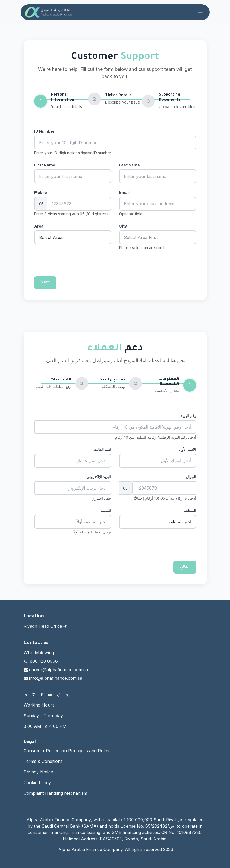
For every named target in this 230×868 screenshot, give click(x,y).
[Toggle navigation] (200, 12)
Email (124, 192)
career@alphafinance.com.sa (58, 670)
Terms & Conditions (43, 761)
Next (45, 283)
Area (39, 226)
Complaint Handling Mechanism (55, 793)
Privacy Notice (38, 772)
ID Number (44, 131)
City (123, 226)
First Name (45, 165)
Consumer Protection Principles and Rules (66, 751)
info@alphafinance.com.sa (56, 678)
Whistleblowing (39, 653)
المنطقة (190, 510)
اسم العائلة (103, 449)
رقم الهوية (188, 416)
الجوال (191, 477)
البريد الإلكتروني (99, 477)
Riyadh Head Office (45, 626)
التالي (185, 567)
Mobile (41, 192)
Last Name (129, 165)
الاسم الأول (187, 449)
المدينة (106, 510)
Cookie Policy (37, 783)
